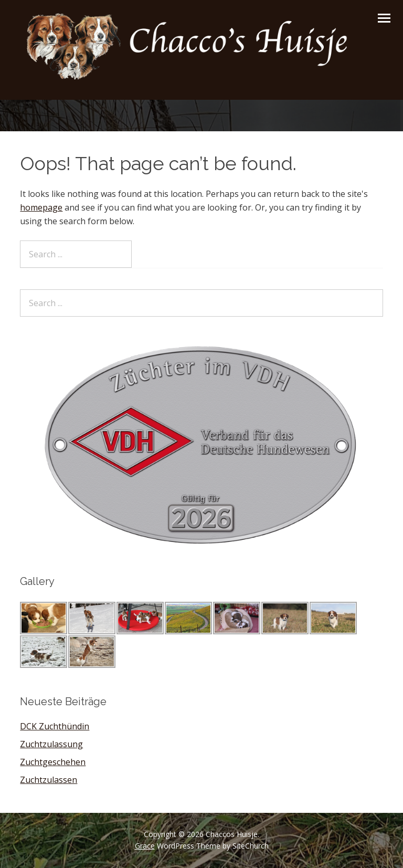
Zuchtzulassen (49, 780)
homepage (41, 207)
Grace (145, 846)
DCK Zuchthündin (55, 726)
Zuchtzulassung (51, 744)
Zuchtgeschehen (53, 762)
